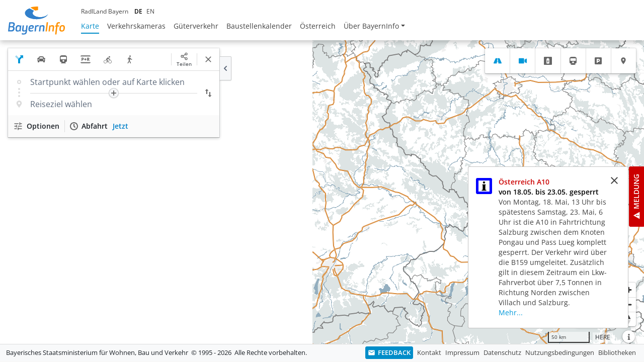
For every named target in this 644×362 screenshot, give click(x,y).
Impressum (462, 352)
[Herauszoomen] (629, 304)
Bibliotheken (617, 352)
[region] (322, 192)
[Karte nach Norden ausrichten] (629, 319)
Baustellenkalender (259, 26)
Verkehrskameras (136, 26)
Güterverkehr (196, 26)
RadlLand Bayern (105, 11)
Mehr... (511, 312)
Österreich (318, 26)
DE (138, 11)
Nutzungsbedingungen (560, 352)
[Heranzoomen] (629, 290)
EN (150, 11)
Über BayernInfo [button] (371, 26)
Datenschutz (502, 352)
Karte (90, 26)
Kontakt (429, 352)
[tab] (497, 61)
